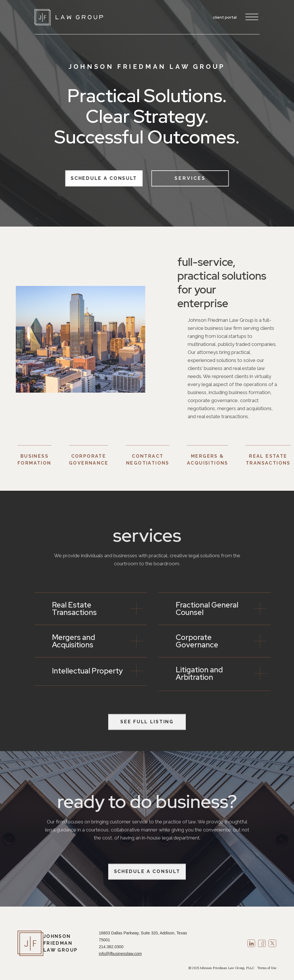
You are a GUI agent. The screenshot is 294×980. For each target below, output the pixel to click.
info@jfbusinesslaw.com (120, 954)
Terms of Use (267, 968)
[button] (250, 17)
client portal (225, 17)
